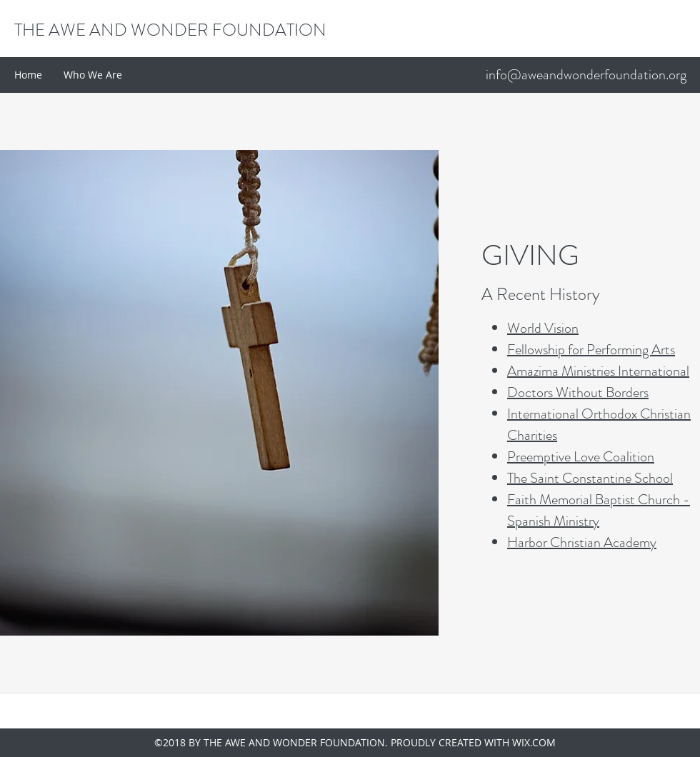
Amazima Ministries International (598, 371)
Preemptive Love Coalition (581, 457)
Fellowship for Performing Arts (591, 350)
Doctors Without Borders (578, 392)
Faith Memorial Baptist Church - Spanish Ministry (599, 510)
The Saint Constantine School (590, 478)
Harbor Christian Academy (582, 542)
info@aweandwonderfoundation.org (586, 75)
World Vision (543, 328)
